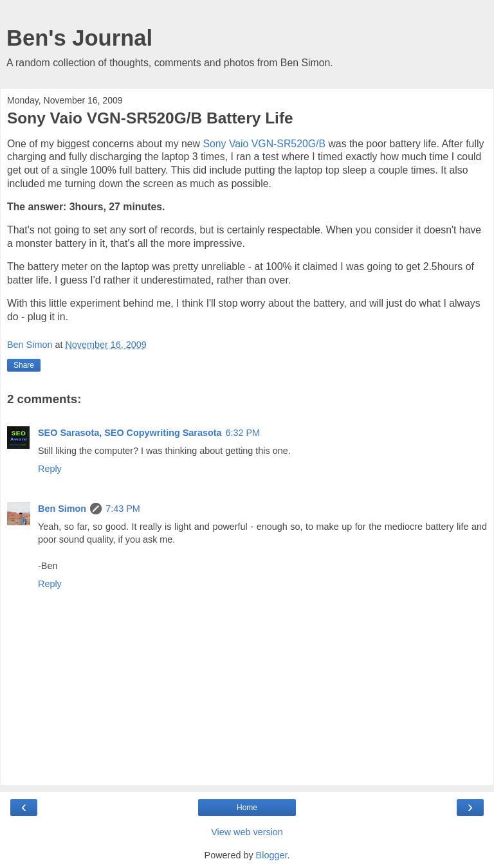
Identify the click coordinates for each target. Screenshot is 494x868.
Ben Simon (62, 509)
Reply (50, 469)
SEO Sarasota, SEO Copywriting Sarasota (130, 433)
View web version (247, 832)
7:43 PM (123, 509)
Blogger (272, 855)
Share (24, 365)
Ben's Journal (79, 38)
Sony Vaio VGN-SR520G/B (264, 144)
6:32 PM (243, 433)
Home (247, 808)
